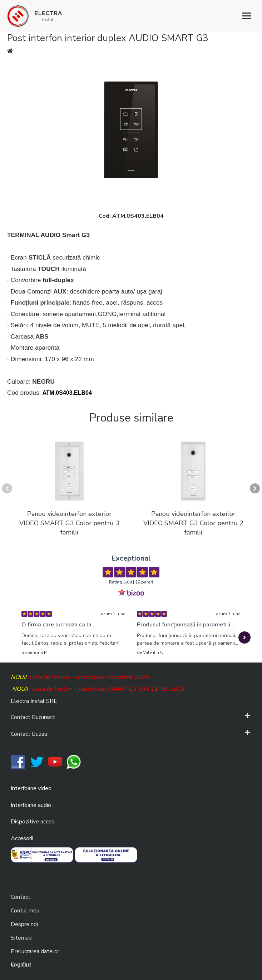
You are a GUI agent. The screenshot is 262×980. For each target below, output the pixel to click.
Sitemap (21, 938)
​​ (18, 762)
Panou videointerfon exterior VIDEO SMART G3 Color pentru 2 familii (193, 523)
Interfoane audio (31, 805)
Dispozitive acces (33, 822)
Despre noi (24, 924)
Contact (21, 897)
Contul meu (25, 911)
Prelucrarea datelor (35, 951)
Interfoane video (31, 788)
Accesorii (22, 838)
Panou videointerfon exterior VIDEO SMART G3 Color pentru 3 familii (69, 523)
